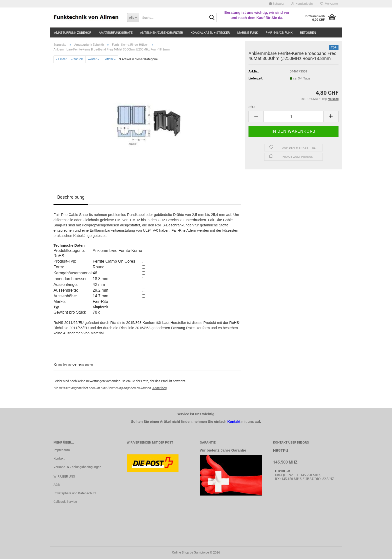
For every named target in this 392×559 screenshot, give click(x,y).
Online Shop (180, 552)
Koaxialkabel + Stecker (210, 33)
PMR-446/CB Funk (279, 33)
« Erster (61, 59)
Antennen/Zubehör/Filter (161, 33)
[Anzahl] (293, 116)
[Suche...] (133, 17)
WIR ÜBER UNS (64, 476)
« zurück (77, 59)
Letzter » (109, 59)
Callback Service (65, 502)
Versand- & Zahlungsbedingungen (77, 467)
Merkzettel (329, 4)
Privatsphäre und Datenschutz (75, 493)
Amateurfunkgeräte (116, 33)
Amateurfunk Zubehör (73, 33)
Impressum (62, 450)
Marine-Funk (248, 33)
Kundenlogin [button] (302, 4)
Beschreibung (71, 197)
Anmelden (159, 388)
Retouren (308, 33)
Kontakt (59, 458)
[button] (276, 4)
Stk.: (252, 107)
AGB (57, 485)
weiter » (93, 59)
